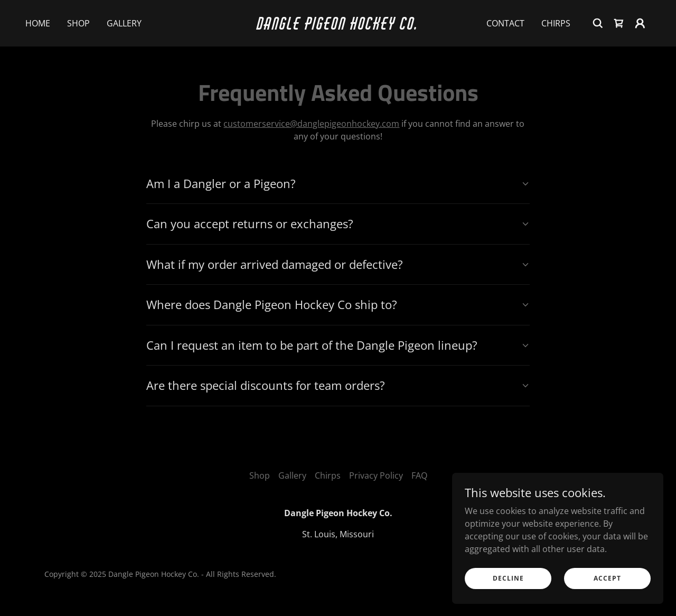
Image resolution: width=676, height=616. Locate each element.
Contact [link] (505, 23)
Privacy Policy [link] (376, 475)
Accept (607, 578)
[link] (338, 26)
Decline (508, 578)
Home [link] (38, 23)
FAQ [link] (419, 475)
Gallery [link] (124, 23)
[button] (640, 23)
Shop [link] (78, 23)
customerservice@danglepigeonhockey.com (311, 124)
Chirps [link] (556, 23)
